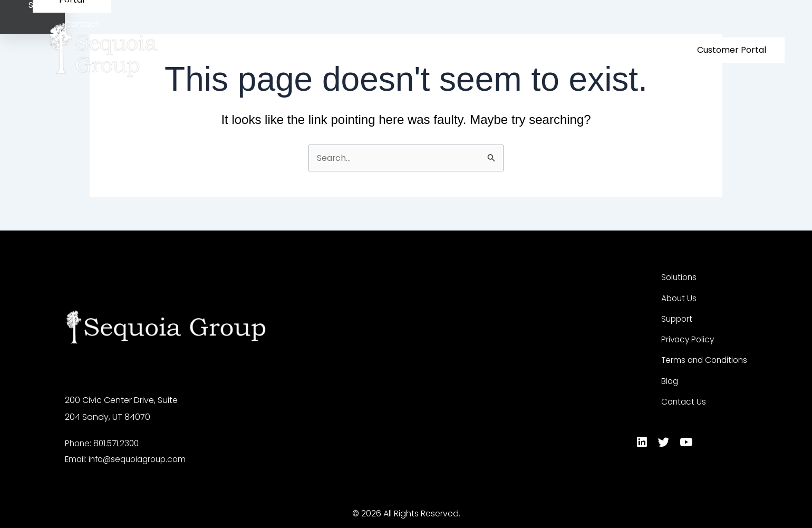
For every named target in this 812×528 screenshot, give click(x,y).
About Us (490, 50)
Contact (622, 50)
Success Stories (559, 50)
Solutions (429, 50)
